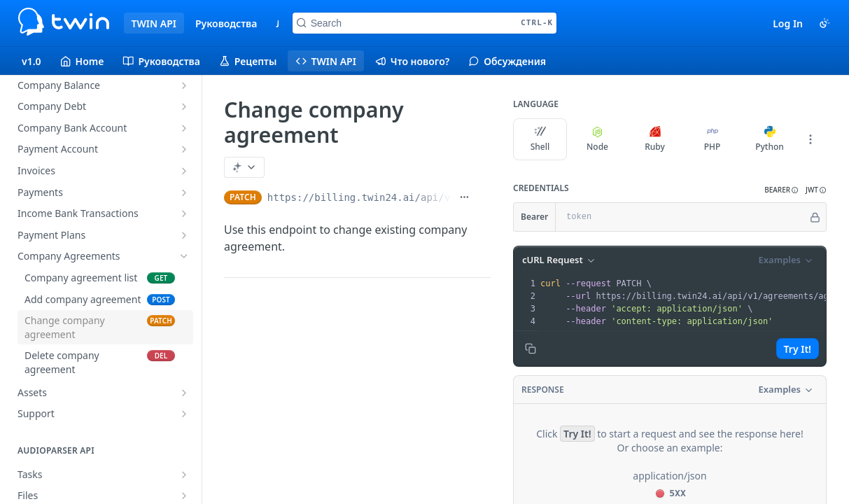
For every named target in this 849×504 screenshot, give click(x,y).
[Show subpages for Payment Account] (184, 149)
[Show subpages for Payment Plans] (184, 235)
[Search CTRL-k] (425, 23)
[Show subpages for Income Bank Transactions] (184, 213)
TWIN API (154, 23)
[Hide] (815, 217)
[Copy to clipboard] (531, 349)
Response (543, 390)
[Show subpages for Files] (184, 496)
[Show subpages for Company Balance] (184, 85)
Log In (788, 23)
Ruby (655, 139)
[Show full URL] (464, 197)
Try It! (798, 349)
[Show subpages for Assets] (184, 393)
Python (770, 139)
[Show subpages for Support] (184, 414)
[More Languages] (811, 139)
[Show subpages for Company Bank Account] (184, 128)
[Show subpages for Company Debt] (184, 106)
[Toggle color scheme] (825, 23)
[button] (781, 190)
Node (597, 139)
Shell (540, 139)
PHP (713, 139)
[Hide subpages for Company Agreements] (184, 256)
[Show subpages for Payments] (184, 192)
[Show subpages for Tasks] (184, 475)
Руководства (226, 23)
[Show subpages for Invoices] (184, 171)
